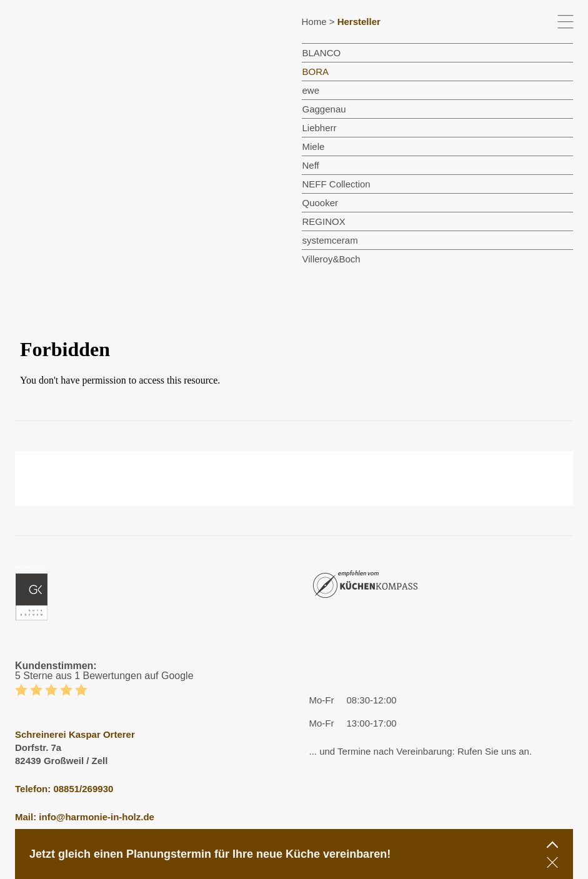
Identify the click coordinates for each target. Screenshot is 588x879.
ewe (311, 90)
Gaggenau (324, 109)
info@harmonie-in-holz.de (97, 817)
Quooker (321, 203)
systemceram (330, 240)
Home (314, 22)
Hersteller (359, 22)
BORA (316, 72)
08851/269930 (83, 789)
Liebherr (320, 128)
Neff (311, 165)
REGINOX (324, 221)
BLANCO (322, 53)
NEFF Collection (336, 184)
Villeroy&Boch (331, 259)
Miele (314, 146)
